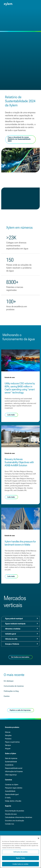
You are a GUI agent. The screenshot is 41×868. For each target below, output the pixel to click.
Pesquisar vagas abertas (14, 788)
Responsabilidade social (14, 768)
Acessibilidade (10, 791)
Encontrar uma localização (14, 821)
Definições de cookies (20, 853)
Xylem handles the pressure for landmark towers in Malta (20, 543)
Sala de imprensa (11, 758)
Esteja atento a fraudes (13, 801)
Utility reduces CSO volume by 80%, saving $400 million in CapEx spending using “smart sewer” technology (20, 388)
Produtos (8, 739)
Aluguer (8, 748)
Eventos (7, 696)
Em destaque (9, 681)
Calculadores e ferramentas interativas (19, 817)
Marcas (8, 732)
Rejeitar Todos (21, 859)
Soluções (8, 735)
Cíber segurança (11, 775)
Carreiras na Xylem (12, 785)
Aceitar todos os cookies (20, 865)
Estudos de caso (11, 814)
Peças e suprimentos (12, 742)
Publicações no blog (11, 691)
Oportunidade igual (12, 794)
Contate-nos (9, 824)
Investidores (9, 765)
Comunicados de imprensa (14, 686)
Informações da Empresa (14, 771)
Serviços (8, 745)
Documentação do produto (15, 811)
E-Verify (8, 798)
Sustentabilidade (11, 762)
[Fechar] (38, 839)
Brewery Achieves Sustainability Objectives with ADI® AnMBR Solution (19, 462)
